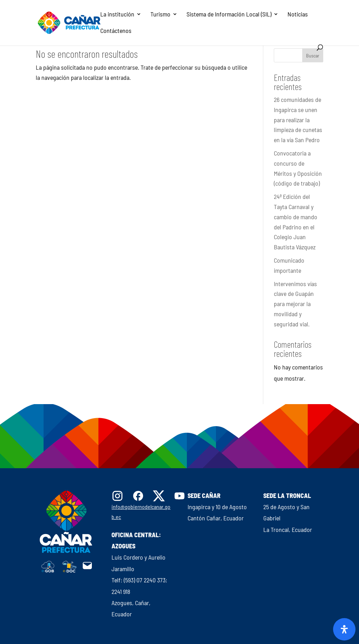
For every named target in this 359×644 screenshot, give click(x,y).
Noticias (298, 15)
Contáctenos (116, 31)
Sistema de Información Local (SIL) (229, 15)
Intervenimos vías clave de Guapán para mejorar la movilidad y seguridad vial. (295, 304)
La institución (117, 15)
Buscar (313, 56)
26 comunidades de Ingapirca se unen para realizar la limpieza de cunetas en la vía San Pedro (298, 120)
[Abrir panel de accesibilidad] (344, 629)
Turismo (160, 15)
